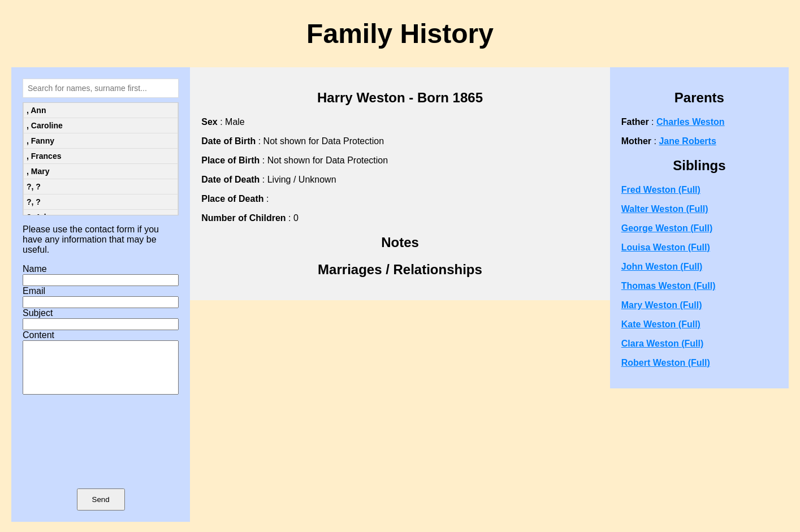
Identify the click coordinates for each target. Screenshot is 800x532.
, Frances (44, 156)
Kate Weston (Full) (661, 324)
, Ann (36, 110)
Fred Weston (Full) (661, 190)
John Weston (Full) (662, 267)
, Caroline (45, 126)
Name (35, 269)
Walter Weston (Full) (665, 209)
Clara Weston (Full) (663, 343)
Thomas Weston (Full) (669, 286)
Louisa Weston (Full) (666, 247)
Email (34, 291)
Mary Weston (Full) (662, 305)
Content (38, 335)
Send (101, 510)
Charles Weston (691, 122)
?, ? (34, 187)
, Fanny (40, 141)
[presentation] (101, 458)
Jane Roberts (687, 141)
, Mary (38, 171)
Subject (38, 313)
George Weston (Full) (667, 228)
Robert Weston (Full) (666, 363)
